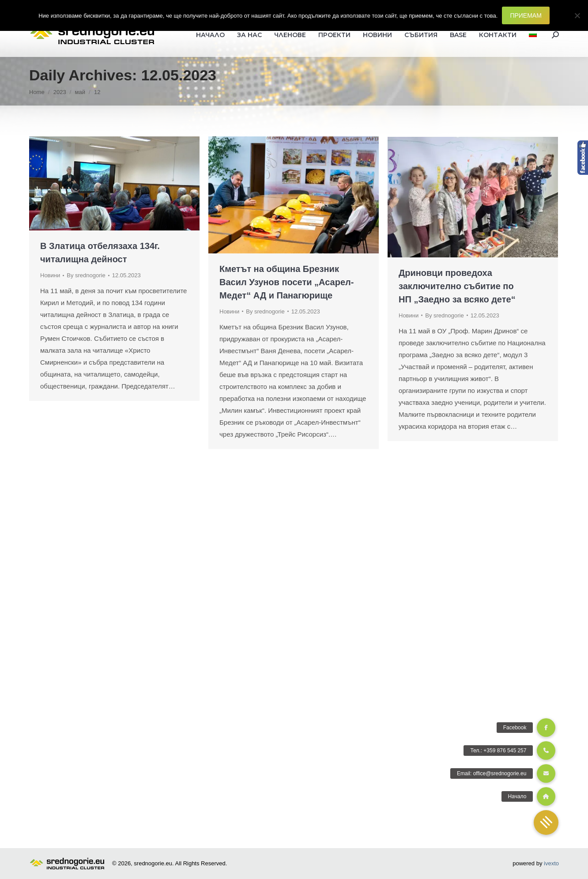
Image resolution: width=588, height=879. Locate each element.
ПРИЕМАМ (526, 15)
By (86, 275)
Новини (50, 275)
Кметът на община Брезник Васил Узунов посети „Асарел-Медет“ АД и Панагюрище (286, 282)
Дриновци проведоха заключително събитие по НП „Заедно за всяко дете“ (457, 286)
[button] (546, 822)
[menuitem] (533, 35)
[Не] (577, 15)
